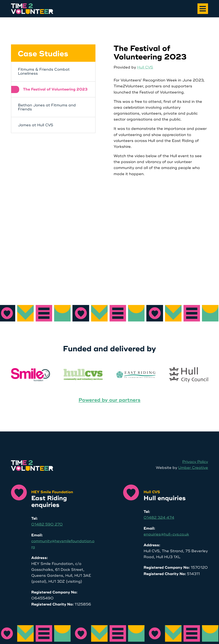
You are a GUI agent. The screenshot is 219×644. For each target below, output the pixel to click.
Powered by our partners (109, 400)
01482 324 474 (159, 518)
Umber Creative (193, 468)
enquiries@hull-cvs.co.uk (166, 534)
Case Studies (43, 54)
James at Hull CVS (36, 125)
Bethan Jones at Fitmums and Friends (47, 107)
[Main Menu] (203, 9)
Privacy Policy (195, 462)
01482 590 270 (47, 524)
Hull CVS (145, 67)
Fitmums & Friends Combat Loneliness (44, 71)
